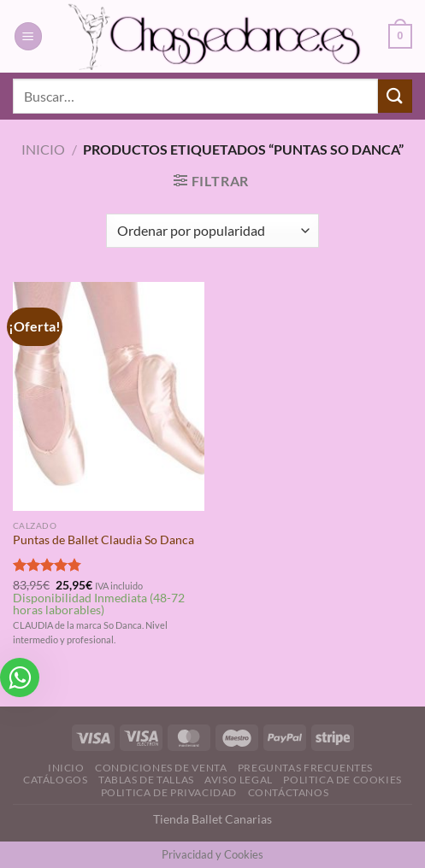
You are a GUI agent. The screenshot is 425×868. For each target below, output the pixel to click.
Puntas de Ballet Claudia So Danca (103, 540)
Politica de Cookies (342, 780)
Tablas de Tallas (146, 780)
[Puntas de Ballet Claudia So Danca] (109, 396)
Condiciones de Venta (161, 768)
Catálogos (56, 780)
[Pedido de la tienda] (212, 231)
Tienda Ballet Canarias (212, 819)
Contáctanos (289, 792)
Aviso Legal (239, 780)
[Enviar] (395, 96)
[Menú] (28, 36)
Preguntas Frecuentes (305, 768)
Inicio (43, 149)
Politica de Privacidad (169, 792)
